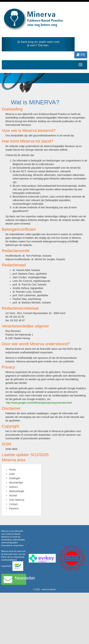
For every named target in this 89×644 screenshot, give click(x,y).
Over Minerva (17, 500)
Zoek (12, 474)
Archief (13, 496)
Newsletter (15, 579)
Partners (14, 508)
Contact (13, 504)
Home (12, 470)
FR (81, 55)
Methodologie (17, 491)
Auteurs (13, 487)
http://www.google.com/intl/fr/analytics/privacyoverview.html (39, 403)
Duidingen (15, 478)
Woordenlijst (16, 483)
